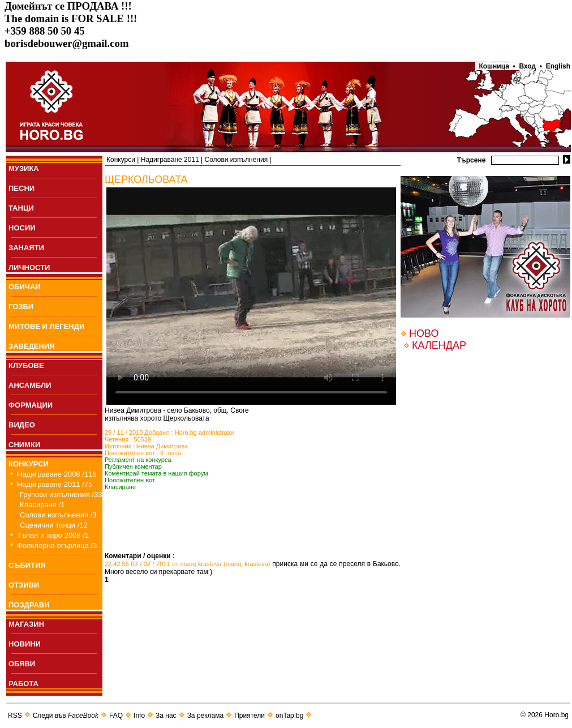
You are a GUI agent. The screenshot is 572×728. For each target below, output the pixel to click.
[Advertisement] (237, 535)
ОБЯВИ (22, 664)
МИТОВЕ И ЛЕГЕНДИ (46, 326)
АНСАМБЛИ (30, 385)
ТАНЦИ (21, 208)
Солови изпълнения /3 (58, 515)
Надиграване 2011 (170, 160)
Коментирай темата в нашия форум (156, 473)
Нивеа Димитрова (162, 446)
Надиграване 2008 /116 (57, 474)
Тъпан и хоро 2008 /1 (53, 535)
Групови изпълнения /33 (61, 494)
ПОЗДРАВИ (29, 605)
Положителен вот (130, 480)
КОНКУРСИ (29, 464)
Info (139, 716)
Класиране (120, 487)
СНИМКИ (24, 445)
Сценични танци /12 (54, 525)
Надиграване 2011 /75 (55, 484)
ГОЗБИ (21, 307)
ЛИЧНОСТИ (29, 267)
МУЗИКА (24, 168)
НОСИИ (22, 228)
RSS (15, 716)
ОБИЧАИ (25, 287)
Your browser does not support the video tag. (251, 296)
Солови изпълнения (236, 160)
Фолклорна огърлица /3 (57, 545)
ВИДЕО (22, 425)
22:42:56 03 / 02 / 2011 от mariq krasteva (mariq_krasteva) (188, 564)
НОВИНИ (25, 644)
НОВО (424, 333)
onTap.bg (289, 716)
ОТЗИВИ (24, 585)
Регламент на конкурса (138, 460)
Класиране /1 (42, 505)
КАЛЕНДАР (439, 345)
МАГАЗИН (26, 624)
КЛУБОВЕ (26, 365)
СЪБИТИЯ (27, 565)
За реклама (206, 716)
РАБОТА (23, 684)
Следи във (66, 716)
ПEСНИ (21, 188)
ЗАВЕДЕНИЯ (32, 346)
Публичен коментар (133, 466)
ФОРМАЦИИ (31, 405)
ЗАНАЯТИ (26, 248)
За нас (166, 716)
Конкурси (121, 160)
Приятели (250, 716)
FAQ (116, 716)
